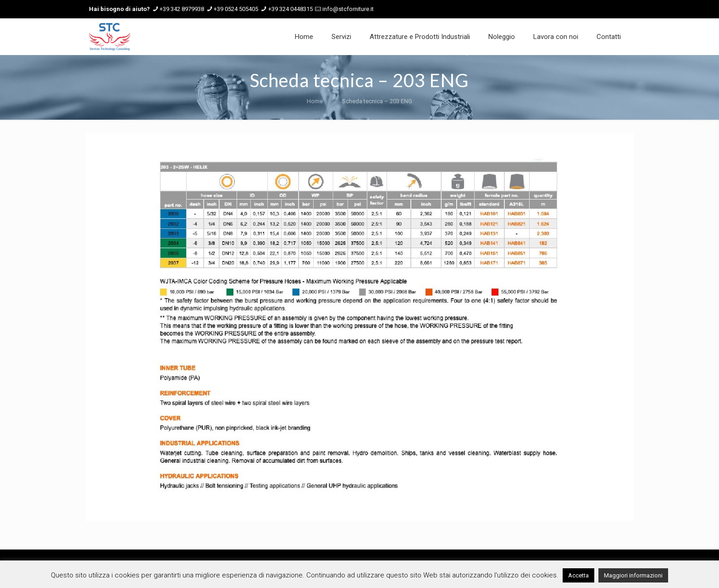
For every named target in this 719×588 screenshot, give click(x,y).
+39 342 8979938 (182, 9)
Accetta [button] (578, 575)
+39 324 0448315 (290, 9)
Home (315, 101)
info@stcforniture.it (348, 9)
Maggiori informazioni (633, 575)
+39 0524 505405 (236, 9)
